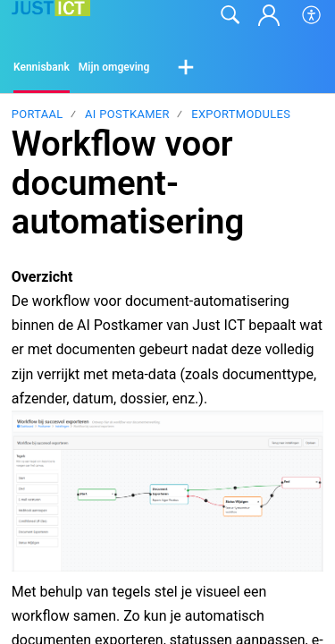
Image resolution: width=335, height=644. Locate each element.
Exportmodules (241, 114)
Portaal (38, 114)
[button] (312, 15)
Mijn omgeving (114, 67)
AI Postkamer (127, 114)
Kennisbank (42, 67)
